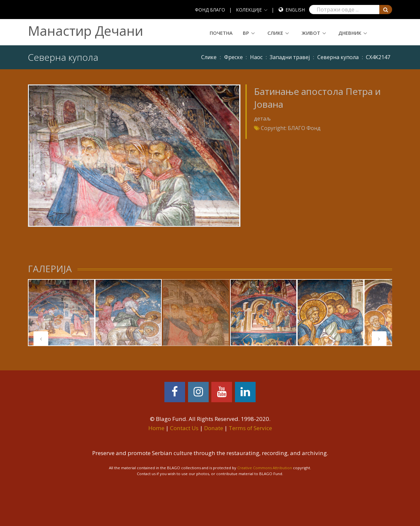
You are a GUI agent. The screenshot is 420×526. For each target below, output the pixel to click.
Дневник (350, 33)
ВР (246, 33)
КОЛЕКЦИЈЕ (249, 10)
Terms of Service (250, 428)
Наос (256, 57)
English (295, 10)
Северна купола (338, 57)
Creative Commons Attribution (265, 468)
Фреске (233, 57)
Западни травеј (290, 57)
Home (156, 428)
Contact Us (184, 428)
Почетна (221, 33)
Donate (214, 428)
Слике (275, 33)
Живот (311, 33)
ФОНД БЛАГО (210, 10)
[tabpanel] (61, 313)
